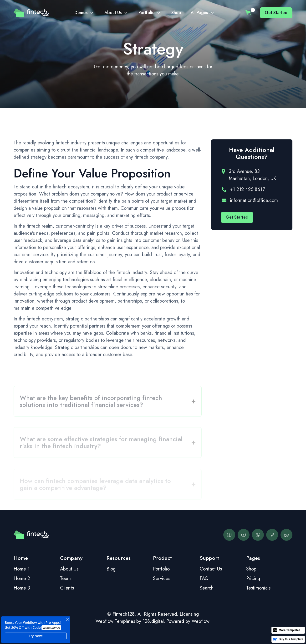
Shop (176, 13)
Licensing (189, 614)
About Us (69, 569)
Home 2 (22, 578)
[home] (31, 13)
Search (207, 588)
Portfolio (161, 569)
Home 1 (22, 569)
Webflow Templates (115, 621)
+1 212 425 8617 (247, 190)
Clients (67, 588)
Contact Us (211, 569)
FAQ (204, 578)
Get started (276, 13)
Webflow (201, 621)
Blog (111, 569)
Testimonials (258, 588)
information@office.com (254, 201)
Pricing (253, 578)
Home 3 (22, 588)
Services (162, 578)
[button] (85, 13)
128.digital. (154, 621)
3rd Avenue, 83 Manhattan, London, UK (252, 176)
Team (65, 578)
